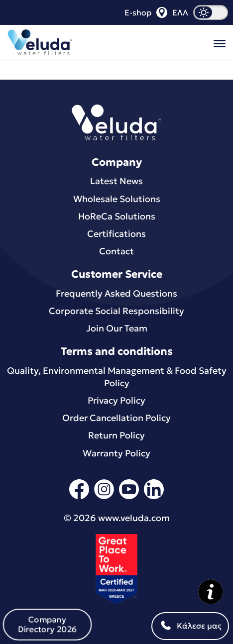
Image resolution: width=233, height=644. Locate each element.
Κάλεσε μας (190, 626)
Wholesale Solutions (117, 199)
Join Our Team (117, 328)
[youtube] (129, 497)
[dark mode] (211, 12)
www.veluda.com (134, 518)
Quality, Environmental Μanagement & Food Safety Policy (117, 377)
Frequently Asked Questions (116, 293)
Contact (116, 251)
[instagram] (104, 497)
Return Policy (116, 435)
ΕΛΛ (180, 12)
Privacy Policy (116, 400)
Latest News (116, 181)
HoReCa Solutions (117, 216)
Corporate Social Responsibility (116, 311)
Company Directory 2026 (47, 624)
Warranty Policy (116, 453)
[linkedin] (154, 497)
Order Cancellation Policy (116, 418)
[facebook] (79, 497)
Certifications (116, 234)
